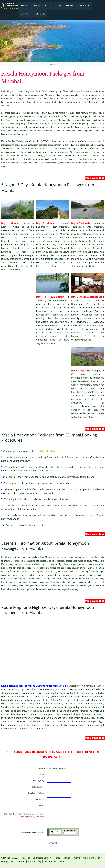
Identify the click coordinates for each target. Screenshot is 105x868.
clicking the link (47, 451)
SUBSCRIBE (40, 14)
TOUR (36, 6)
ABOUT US (84, 6)
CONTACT (25, 14)
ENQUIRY (70, 6)
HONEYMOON (53, 6)
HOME (24, 6)
